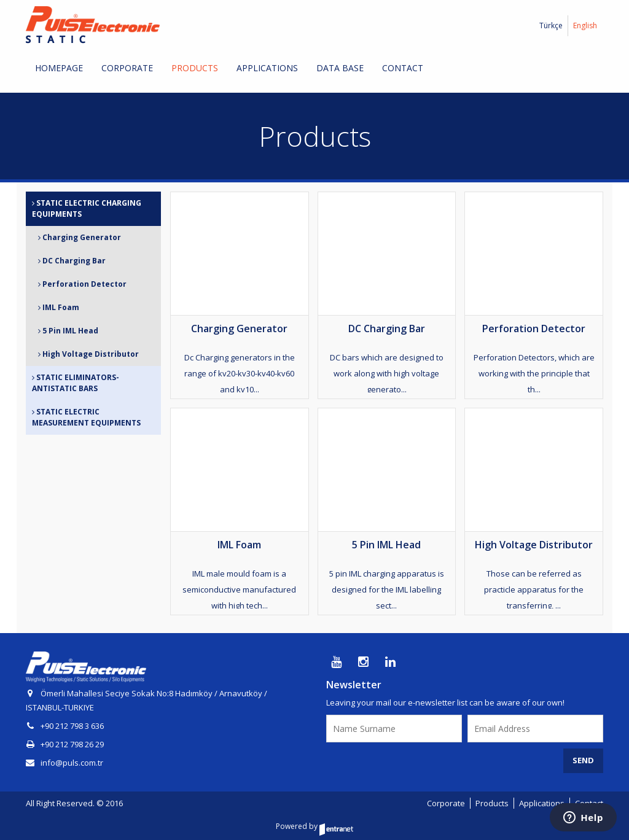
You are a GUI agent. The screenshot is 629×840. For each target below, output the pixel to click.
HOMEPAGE (59, 68)
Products (492, 803)
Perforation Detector (82, 284)
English (585, 25)
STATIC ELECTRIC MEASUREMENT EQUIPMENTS (86, 417)
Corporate (446, 803)
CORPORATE (127, 68)
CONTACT (403, 68)
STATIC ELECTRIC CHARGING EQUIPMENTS (87, 208)
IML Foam (59, 307)
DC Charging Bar (72, 261)
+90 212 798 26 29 (72, 744)
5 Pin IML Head (68, 331)
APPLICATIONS (267, 68)
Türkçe (551, 25)
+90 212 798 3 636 (72, 726)
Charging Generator (80, 237)
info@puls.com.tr (64, 763)
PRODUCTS (195, 68)
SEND (583, 760)
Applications (542, 803)
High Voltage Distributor (88, 354)
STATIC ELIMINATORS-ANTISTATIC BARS (76, 383)
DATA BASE (340, 68)
